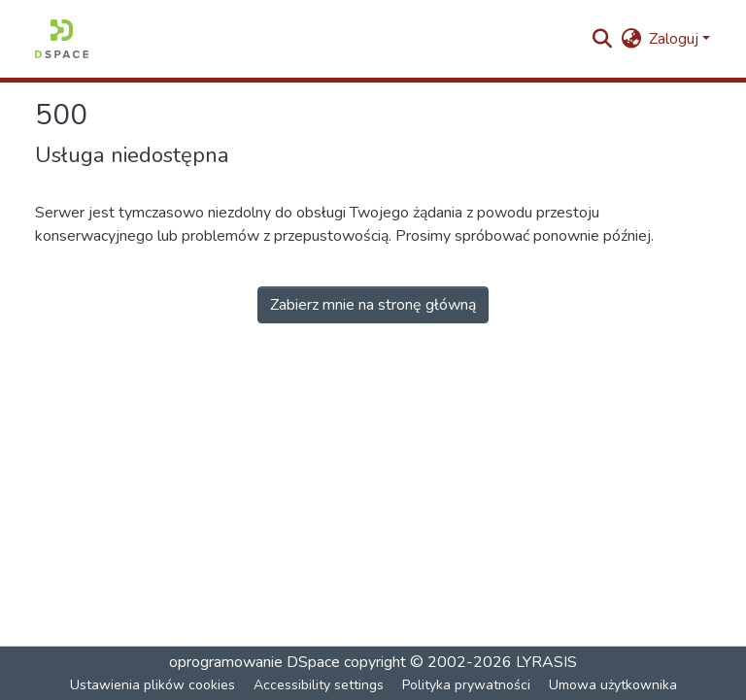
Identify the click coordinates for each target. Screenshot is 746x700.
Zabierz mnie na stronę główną (373, 305)
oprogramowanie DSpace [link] (254, 662)
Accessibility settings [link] (319, 685)
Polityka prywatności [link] (466, 685)
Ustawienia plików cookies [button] (153, 685)
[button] (62, 39)
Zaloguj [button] (676, 39)
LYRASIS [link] (546, 662)
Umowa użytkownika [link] (613, 685)
